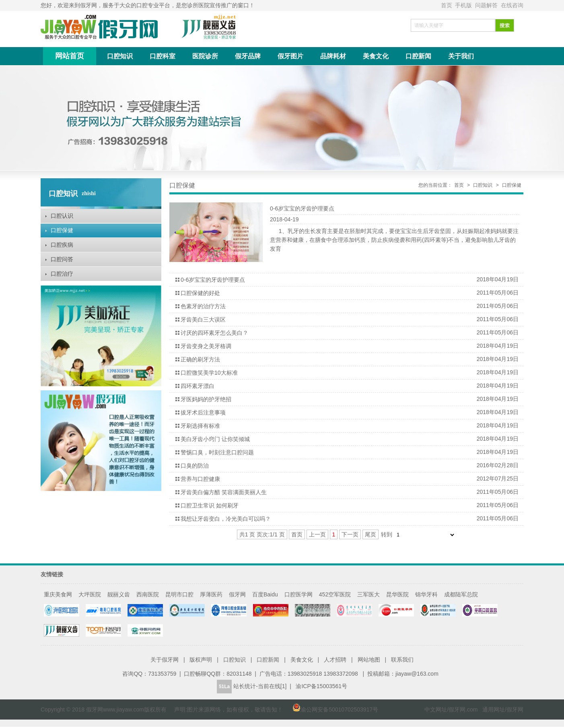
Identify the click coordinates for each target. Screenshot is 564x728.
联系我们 (402, 660)
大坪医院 (90, 594)
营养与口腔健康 (200, 479)
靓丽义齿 (119, 594)
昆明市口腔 (179, 594)
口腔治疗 (62, 274)
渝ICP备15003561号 (321, 686)
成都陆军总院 (461, 594)
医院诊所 (205, 56)
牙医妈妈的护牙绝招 (206, 399)
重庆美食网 (58, 594)
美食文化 (376, 56)
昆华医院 (397, 594)
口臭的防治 (195, 466)
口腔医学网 (298, 594)
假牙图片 (290, 56)
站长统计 (245, 686)
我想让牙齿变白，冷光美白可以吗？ (226, 519)
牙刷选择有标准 (200, 426)
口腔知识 (120, 56)
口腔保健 (62, 230)
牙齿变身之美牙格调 (206, 346)
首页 (447, 5)
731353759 (162, 674)
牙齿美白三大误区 (203, 320)
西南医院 (148, 594)
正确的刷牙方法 (200, 359)
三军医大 (368, 594)
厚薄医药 (211, 594)
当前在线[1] (272, 686)
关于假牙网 (165, 660)
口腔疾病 (62, 245)
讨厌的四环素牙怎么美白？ (214, 333)
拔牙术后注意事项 (203, 412)
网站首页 (70, 56)
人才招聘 (335, 660)
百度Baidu (265, 594)
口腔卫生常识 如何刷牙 (210, 505)
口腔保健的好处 (200, 293)
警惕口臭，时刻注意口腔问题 (217, 452)
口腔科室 (163, 56)
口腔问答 (62, 259)
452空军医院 (335, 594)
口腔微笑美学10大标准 (209, 373)
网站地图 (369, 660)
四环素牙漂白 (198, 386)
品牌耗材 (333, 56)
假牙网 (237, 594)
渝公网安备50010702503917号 (331, 709)
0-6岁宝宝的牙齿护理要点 (302, 208)
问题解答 (487, 5)
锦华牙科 (426, 594)
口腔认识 (62, 216)
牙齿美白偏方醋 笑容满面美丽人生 (224, 492)
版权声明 (201, 660)
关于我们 (461, 56)
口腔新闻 (418, 56)
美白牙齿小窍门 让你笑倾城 (215, 439)
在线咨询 (512, 5)
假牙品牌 (248, 56)
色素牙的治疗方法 (203, 306)
